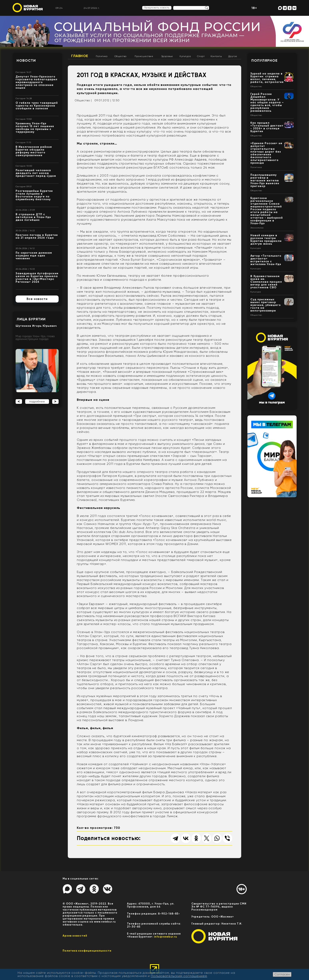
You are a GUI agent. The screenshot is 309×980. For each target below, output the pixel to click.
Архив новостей (75, 936)
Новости (26, 60)
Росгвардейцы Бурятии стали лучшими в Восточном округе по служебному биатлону (34, 195)
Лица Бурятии (31, 319)
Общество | (83, 100)
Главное (80, 56)
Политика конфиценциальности (87, 951)
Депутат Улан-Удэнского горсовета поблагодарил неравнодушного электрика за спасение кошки (36, 82)
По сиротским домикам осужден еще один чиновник (34, 256)
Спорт (201, 56)
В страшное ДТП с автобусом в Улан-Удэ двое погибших (33, 217)
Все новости (37, 299)
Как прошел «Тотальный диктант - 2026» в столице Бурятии (267, 127)
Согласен (282, 974)
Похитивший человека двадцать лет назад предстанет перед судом (36, 173)
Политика (102, 56)
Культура (185, 56)
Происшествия (144, 56)
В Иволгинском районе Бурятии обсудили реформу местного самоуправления (34, 151)
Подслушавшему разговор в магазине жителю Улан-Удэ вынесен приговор (265, 180)
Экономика (257, 228)
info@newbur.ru (165, 937)
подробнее (37, 402)
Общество (120, 56)
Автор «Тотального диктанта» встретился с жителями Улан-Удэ (266, 260)
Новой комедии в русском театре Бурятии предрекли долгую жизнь (266, 240)
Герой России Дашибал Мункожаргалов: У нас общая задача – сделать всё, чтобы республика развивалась (267, 102)
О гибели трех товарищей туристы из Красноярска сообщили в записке (37, 106)
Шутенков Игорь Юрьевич (36, 326)
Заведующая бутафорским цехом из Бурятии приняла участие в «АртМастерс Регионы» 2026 (37, 278)
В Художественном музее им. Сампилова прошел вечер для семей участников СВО (266, 282)
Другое (233, 56)
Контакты (216, 56)
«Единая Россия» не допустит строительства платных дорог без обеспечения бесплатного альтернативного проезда (266, 153)
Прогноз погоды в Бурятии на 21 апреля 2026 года (37, 236)
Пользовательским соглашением (179, 976)
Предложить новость (157, 8)
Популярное (264, 60)
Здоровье (167, 56)
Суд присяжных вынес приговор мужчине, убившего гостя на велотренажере (266, 305)
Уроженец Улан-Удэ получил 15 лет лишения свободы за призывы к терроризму (35, 128)
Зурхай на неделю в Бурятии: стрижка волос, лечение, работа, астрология (267, 78)
